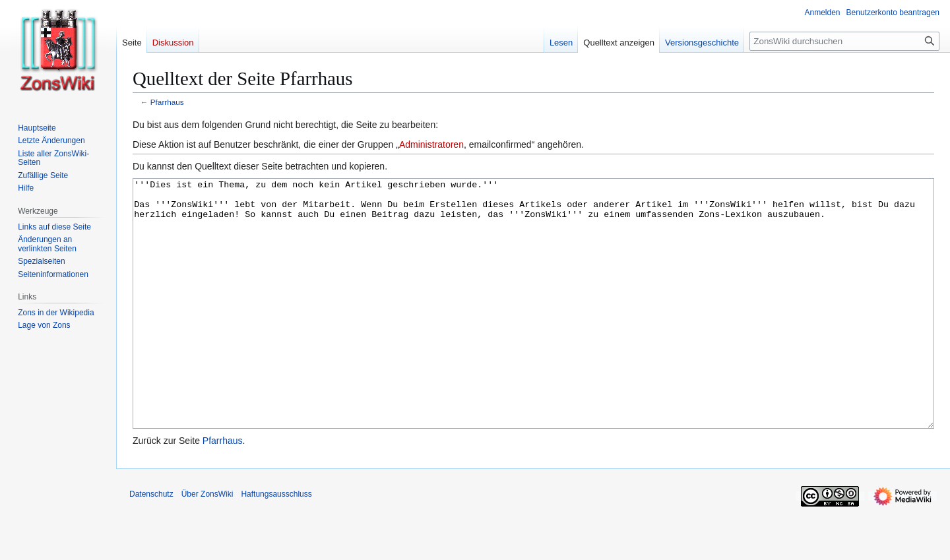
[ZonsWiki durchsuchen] (844, 41)
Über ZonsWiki (207, 544)
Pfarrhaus (167, 102)
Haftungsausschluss (276, 544)
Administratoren (431, 144)
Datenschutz (151, 544)
